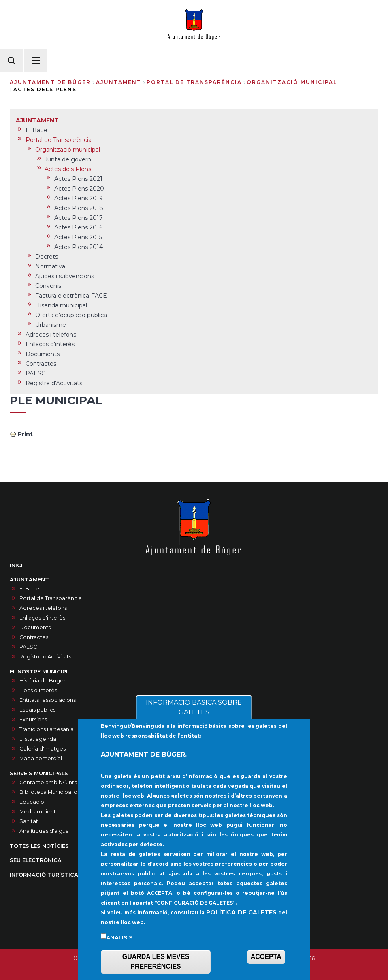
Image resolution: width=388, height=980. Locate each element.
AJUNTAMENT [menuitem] (37, 120)
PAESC (28, 647)
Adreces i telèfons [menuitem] (51, 335)
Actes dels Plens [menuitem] (68, 169)
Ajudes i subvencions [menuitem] (65, 276)
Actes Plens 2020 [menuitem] (79, 189)
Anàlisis (119, 946)
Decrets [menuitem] (47, 257)
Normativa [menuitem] (50, 266)
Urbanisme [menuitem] (51, 325)
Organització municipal (292, 82)
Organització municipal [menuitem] (68, 150)
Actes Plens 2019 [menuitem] (79, 198)
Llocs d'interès (38, 690)
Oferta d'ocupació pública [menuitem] (71, 315)
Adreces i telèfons (43, 608)
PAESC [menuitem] (35, 373)
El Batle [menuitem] (36, 130)
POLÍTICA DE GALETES (241, 920)
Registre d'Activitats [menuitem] (54, 383)
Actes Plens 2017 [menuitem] (79, 218)
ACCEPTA (266, 965)
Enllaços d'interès (42, 618)
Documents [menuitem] (43, 354)
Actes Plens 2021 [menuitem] (78, 179)
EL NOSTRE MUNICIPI (39, 672)
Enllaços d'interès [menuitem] (50, 344)
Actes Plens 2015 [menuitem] (78, 237)
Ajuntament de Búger (50, 82)
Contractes (34, 637)
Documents (35, 627)
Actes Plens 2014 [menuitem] (79, 247)
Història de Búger (43, 681)
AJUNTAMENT (119, 82)
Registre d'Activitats (45, 657)
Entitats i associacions (48, 700)
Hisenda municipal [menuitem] (61, 305)
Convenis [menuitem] (48, 286)
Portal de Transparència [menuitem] (59, 140)
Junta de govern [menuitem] (68, 159)
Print (25, 434)
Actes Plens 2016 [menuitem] (78, 227)
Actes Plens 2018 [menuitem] (79, 208)
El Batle (29, 589)
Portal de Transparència (194, 82)
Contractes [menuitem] (41, 364)
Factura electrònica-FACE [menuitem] (71, 296)
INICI (16, 565)
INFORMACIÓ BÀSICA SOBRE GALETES (194, 715)
